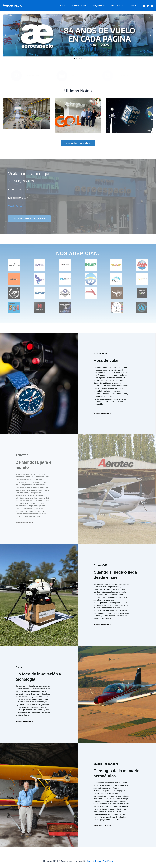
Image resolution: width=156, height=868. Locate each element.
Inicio (68, 5)
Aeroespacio (12, 5)
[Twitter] (148, 6)
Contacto (133, 5)
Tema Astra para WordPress (100, 861)
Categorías (101, 5)
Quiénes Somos (33, 76)
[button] (106, 5)
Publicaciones (78, 76)
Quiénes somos (82, 5)
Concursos (118, 5)
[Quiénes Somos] (16, 76)
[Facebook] (144, 6)
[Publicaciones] (62, 76)
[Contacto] (108, 76)
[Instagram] (152, 6)
